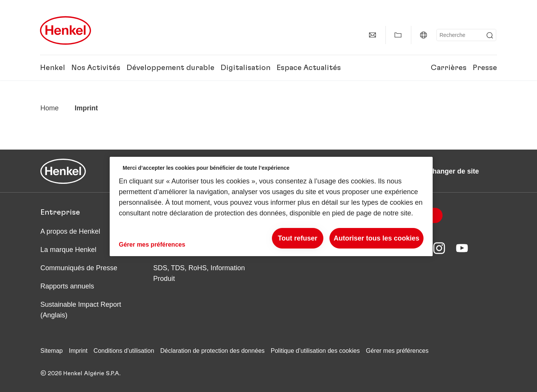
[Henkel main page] (66, 30)
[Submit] (490, 35)
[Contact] (372, 35)
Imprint (78, 351)
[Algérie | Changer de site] (424, 35)
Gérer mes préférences (397, 351)
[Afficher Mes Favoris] (398, 35)
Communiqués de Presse (79, 268)
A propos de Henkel (70, 231)
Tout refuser (298, 238)
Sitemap (52, 351)
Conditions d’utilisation (124, 351)
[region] (271, 206)
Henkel (53, 68)
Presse (485, 68)
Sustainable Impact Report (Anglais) (81, 310)
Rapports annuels (67, 286)
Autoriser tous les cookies (376, 238)
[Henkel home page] (50, 108)
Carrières (449, 68)
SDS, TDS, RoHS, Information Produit (199, 273)
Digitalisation (245, 68)
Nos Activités (96, 68)
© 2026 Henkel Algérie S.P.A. (80, 373)
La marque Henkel (68, 250)
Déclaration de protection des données (213, 351)
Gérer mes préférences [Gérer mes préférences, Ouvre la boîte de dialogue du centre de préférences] (152, 245)
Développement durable (170, 68)
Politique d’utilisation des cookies (315, 351)
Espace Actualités (309, 68)
